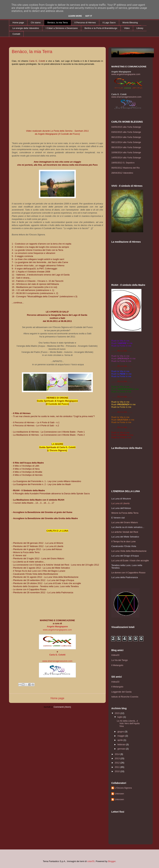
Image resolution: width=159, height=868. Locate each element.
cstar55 (91, 861)
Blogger (112, 861)
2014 (118, 754)
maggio (121, 736)
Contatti (16, 34)
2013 (118, 758)
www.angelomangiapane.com (57, 630)
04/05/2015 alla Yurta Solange (126, 127)
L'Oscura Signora (123, 788)
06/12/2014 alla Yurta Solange (126, 137)
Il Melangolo (117, 665)
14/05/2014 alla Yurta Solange (126, 158)
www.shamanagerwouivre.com (57, 661)
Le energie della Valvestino (26, 28)
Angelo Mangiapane (57, 626)
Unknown (119, 794)
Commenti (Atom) (62, 707)
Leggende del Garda (121, 692)
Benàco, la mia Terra (58, 23)
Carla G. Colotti (57, 655)
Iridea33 (115, 655)
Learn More (75, 16)
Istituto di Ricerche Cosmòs (125, 697)
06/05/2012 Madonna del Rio (126, 168)
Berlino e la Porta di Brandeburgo (101, 28)
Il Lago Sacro (109, 23)
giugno (121, 732)
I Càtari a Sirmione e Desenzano (62, 28)
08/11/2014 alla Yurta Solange (126, 142)
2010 (118, 771)
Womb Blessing (130, 23)
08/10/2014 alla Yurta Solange (126, 147)
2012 (118, 763)
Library (140, 28)
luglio (120, 717)
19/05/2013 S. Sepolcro (123, 163)
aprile (120, 740)
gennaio (122, 749)
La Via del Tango (120, 660)
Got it (89, 16)
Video (127, 28)
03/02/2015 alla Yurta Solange (126, 132)
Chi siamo (36, 23)
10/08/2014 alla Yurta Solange (126, 152)
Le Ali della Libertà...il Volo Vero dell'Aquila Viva (128, 723)
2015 (118, 713)
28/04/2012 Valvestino (122, 173)
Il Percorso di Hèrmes (85, 23)
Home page (18, 23)
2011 (118, 767)
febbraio (122, 744)
